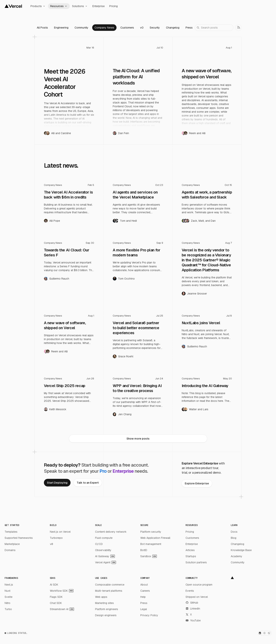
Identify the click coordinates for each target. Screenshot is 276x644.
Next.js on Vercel (60, 532)
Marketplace (12, 544)
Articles (190, 550)
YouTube (193, 620)
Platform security (151, 532)
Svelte (9, 597)
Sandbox (149, 556)
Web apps (101, 597)
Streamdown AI (62, 609)
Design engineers (106, 615)
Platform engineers (107, 609)
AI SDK (54, 585)
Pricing (113, 6)
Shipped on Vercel (197, 597)
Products (38, 6)
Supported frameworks (19, 538)
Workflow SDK (62, 591)
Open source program (199, 585)
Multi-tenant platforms (109, 591)
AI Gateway (105, 556)
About (144, 585)
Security (155, 28)
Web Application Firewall (155, 538)
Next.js (9, 585)
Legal (144, 609)
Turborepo (56, 538)
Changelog (173, 28)
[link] (238, 28)
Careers (145, 591)
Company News (104, 28)
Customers (127, 28)
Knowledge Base (241, 550)
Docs (234, 532)
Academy (237, 556)
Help (143, 597)
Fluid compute (104, 538)
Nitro (7, 603)
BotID (144, 550)
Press (189, 28)
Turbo (8, 609)
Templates (11, 532)
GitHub (192, 603)
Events (190, 591)
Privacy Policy (149, 615)
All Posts (42, 28)
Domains (10, 550)
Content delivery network (111, 532)
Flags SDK (56, 597)
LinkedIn (193, 609)
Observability (103, 550)
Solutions (80, 6)
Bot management (151, 544)
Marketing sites (104, 603)
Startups (191, 556)
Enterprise (99, 6)
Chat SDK (56, 603)
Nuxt (7, 591)
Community (81, 28)
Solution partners (196, 562)
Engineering (61, 28)
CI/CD (99, 544)
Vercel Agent (106, 562)
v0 (142, 28)
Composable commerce (110, 585)
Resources (59, 6)
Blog (234, 538)
